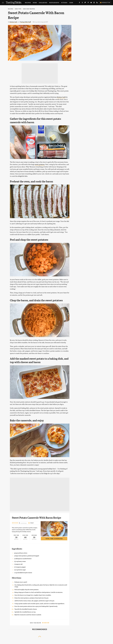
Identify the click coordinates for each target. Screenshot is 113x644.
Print (31, 523)
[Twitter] (82, 3)
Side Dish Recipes (29, 9)
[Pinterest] (88, 3)
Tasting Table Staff (25, 22)
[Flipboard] (85, 3)
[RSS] (97, 3)
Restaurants (54, 3)
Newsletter (105, 2)
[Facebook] (79, 3)
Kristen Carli (13, 22)
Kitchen (64, 3)
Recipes (28, 3)
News (35, 3)
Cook (71, 3)
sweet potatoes (40, 164)
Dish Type (18, 9)
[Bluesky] (91, 3)
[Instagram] (94, 3)
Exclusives (43, 3)
